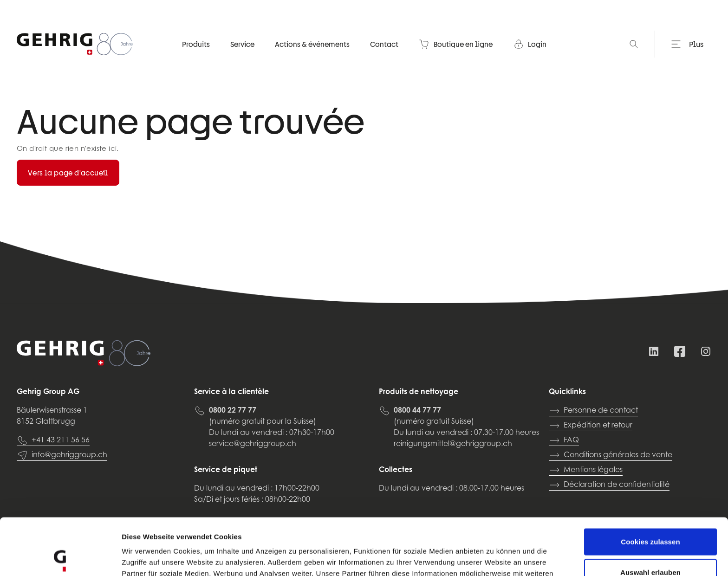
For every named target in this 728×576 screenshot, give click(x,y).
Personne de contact (593, 411)
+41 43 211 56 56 (53, 440)
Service (242, 44)
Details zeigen (494, 558)
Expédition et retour (591, 426)
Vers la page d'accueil (68, 173)
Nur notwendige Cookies (650, 546)
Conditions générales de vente (611, 455)
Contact (384, 44)
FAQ (564, 440)
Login (530, 44)
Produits (196, 44)
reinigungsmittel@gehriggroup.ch (453, 444)
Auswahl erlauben (650, 515)
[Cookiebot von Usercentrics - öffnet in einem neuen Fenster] (60, 558)
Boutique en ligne (456, 44)
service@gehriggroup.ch (253, 444)
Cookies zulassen (650, 485)
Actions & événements (312, 44)
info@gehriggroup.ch (62, 455)
